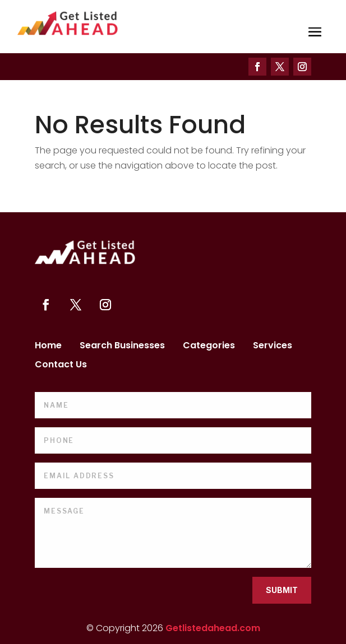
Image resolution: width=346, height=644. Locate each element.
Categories (209, 347)
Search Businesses (122, 347)
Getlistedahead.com (213, 628)
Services (273, 347)
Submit (282, 590)
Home (48, 347)
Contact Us (61, 366)
